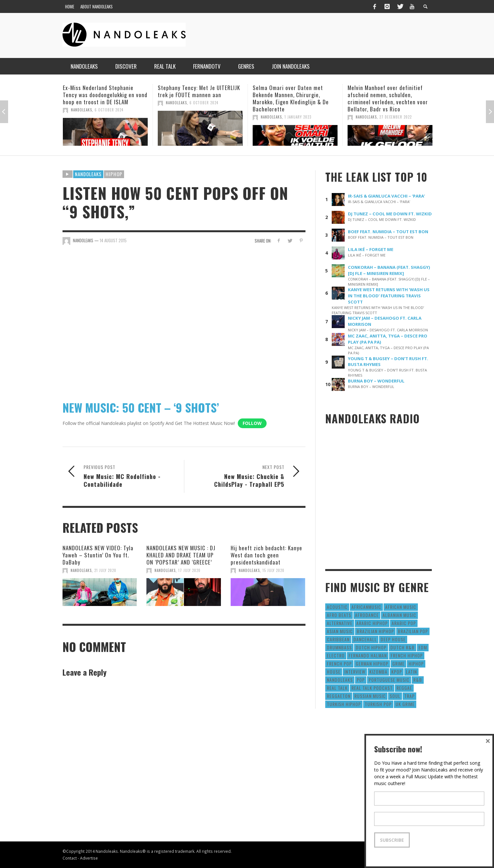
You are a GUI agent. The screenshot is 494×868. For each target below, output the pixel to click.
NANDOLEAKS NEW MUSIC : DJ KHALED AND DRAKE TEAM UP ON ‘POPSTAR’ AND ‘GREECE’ (181, 555)
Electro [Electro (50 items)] (336, 655)
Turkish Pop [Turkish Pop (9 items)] (378, 704)
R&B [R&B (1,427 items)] (418, 680)
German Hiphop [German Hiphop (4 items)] (372, 663)
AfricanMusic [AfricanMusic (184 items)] (366, 607)
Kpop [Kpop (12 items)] (397, 672)
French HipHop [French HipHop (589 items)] (407, 655)
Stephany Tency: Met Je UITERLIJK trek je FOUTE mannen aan (199, 91)
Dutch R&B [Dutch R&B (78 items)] (402, 647)
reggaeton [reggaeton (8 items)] (339, 696)
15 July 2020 (273, 570)
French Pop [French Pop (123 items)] (339, 663)
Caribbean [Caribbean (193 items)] (338, 639)
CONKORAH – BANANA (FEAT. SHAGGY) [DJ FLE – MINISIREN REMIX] (389, 270)
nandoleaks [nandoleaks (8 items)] (340, 680)
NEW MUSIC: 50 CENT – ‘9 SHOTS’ (141, 407)
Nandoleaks (88, 174)
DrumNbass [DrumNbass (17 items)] (339, 647)
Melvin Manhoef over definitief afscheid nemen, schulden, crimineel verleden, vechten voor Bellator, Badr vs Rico (388, 98)
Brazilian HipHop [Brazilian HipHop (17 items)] (375, 631)
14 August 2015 (113, 240)
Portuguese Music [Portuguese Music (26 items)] (389, 680)
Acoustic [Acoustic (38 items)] (337, 607)
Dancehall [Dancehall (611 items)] (365, 639)
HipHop (114, 174)
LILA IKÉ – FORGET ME (371, 249)
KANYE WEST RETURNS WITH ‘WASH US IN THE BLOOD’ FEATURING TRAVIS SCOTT (389, 296)
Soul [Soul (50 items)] (395, 696)
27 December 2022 (396, 117)
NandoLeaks (81, 110)
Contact (70, 858)
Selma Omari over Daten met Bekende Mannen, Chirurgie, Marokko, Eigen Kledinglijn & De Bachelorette (291, 98)
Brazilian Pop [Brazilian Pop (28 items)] (413, 631)
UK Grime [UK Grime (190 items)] (405, 704)
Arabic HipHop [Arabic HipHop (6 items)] (372, 623)
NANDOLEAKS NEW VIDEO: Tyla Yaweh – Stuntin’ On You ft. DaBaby (98, 555)
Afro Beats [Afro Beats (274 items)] (339, 615)
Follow (252, 423)
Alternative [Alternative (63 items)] (340, 623)
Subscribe (392, 840)
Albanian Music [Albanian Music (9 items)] (399, 615)
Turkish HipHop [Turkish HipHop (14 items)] (344, 704)
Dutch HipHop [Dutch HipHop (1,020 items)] (371, 647)
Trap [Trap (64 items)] (409, 696)
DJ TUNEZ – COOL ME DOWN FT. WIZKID (390, 214)
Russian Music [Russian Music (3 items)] (370, 696)
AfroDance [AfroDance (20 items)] (367, 615)
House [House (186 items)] (334, 672)
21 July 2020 (105, 570)
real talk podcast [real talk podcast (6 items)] (372, 688)
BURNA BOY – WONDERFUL (376, 381)
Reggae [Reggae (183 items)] (404, 688)
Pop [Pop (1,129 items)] (361, 680)
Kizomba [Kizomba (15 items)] (378, 672)
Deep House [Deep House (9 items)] (393, 639)
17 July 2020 (189, 570)
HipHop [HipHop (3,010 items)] (416, 663)
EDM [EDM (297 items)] (423, 647)
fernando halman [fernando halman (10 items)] (368, 655)
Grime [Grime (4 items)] (398, 663)
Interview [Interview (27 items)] (355, 672)
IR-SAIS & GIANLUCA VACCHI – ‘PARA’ (386, 196)
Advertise (89, 858)
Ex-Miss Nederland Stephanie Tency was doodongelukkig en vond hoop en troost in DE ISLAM (105, 95)
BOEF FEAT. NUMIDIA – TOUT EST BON (388, 232)
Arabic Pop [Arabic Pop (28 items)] (404, 623)
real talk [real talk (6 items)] (337, 688)
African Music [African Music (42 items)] (401, 607)
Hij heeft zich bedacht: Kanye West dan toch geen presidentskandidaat (266, 555)
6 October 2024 (109, 110)
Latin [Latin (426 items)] (411, 672)
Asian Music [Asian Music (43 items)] (340, 631)
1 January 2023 (298, 117)
